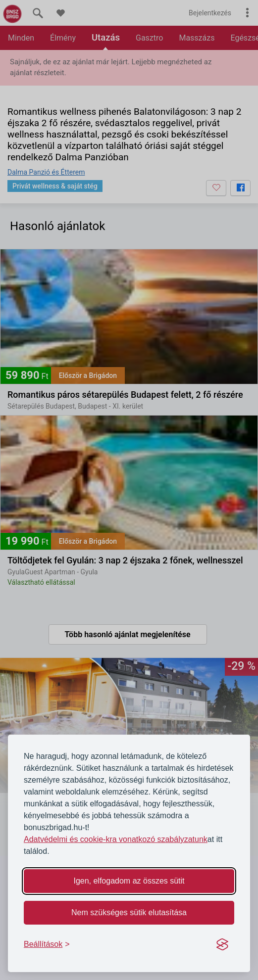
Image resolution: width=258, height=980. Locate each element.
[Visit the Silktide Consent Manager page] (222, 944)
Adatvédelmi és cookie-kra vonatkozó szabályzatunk (116, 839)
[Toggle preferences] (47, 944)
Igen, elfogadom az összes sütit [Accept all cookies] (129, 881)
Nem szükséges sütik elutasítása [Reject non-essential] (129, 912)
